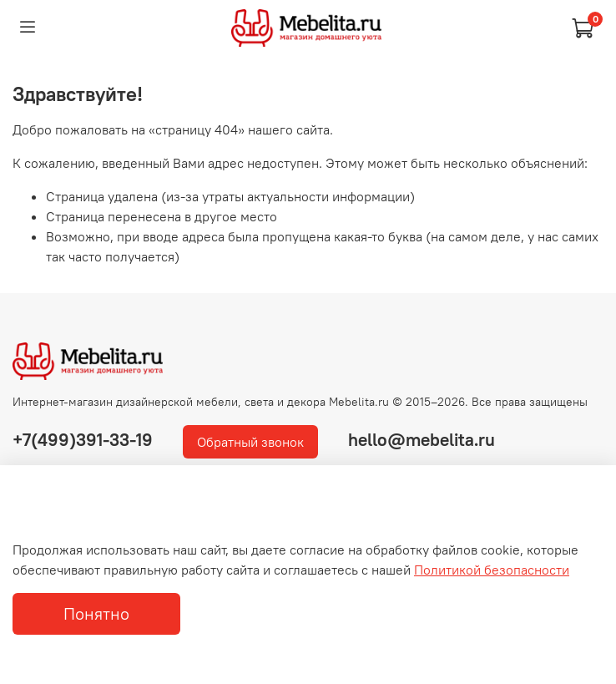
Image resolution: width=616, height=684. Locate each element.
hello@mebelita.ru (422, 440)
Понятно (96, 613)
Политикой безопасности (492, 570)
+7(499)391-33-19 (83, 440)
